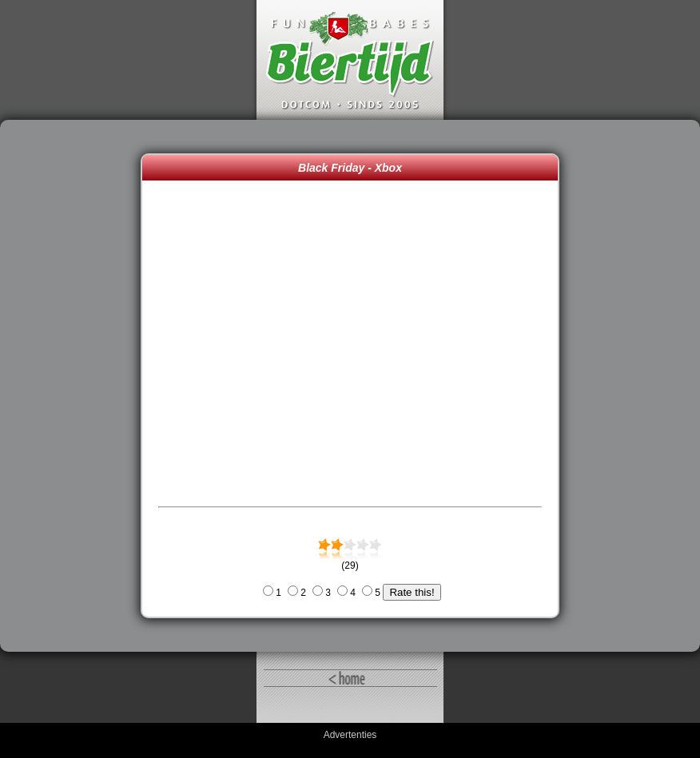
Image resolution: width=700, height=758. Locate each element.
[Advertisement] (74, 386)
